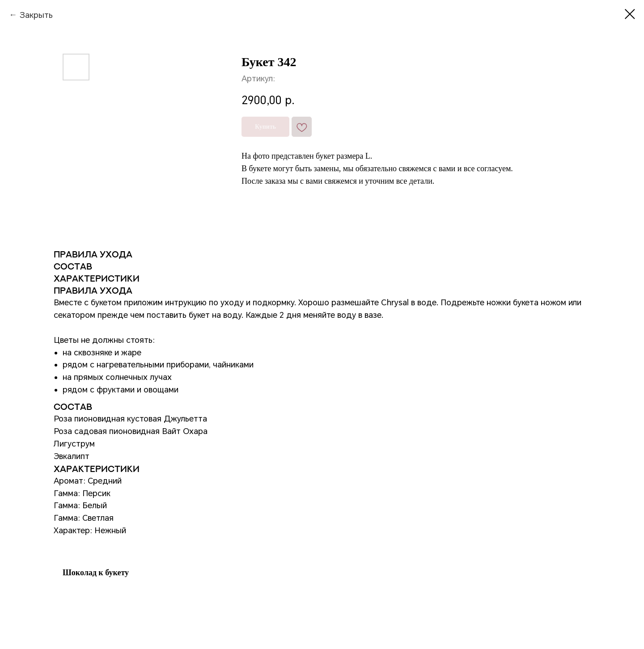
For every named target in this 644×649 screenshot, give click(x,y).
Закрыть (36, 15)
